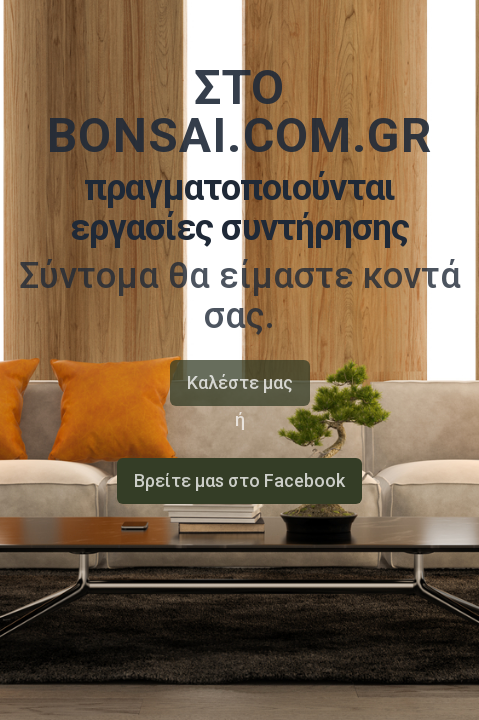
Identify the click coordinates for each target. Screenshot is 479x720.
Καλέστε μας (240, 382)
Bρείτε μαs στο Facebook (239, 480)
